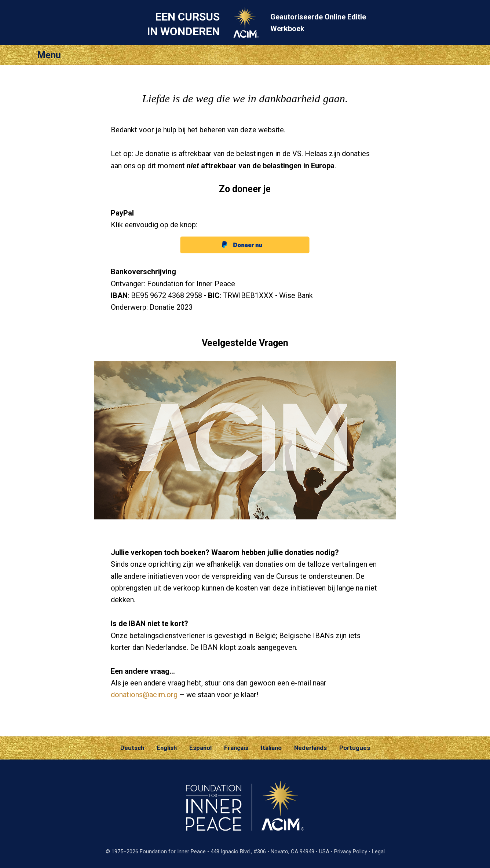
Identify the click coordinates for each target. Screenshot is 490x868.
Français (236, 748)
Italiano (271, 748)
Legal (378, 852)
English (167, 748)
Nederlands (310, 748)
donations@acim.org (144, 695)
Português (355, 748)
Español (200, 748)
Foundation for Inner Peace (173, 852)
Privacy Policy (351, 852)
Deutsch (132, 748)
